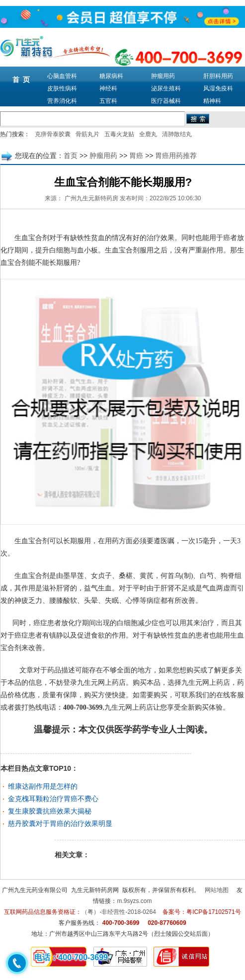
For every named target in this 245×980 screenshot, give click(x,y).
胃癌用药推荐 (176, 156)
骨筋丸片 (87, 134)
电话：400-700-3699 (71, 957)
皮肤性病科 (62, 88)
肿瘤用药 (163, 76)
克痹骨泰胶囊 (53, 134)
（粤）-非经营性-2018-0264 (119, 912)
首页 (71, 156)
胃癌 (136, 156)
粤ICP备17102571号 (213, 912)
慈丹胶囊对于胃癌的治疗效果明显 (60, 823)
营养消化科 (62, 101)
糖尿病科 (111, 76)
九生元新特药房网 (95, 890)
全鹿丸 (148, 134)
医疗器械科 (166, 101)
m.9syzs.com (134, 901)
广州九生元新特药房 (91, 198)
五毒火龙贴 (119, 134)
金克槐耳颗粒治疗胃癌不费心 (53, 799)
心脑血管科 (62, 76)
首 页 (21, 80)
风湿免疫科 (218, 88)
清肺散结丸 (177, 134)
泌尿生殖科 (166, 88)
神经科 (108, 88)
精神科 (212, 101)
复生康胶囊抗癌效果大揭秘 (50, 811)
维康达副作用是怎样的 (43, 786)
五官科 (108, 101)
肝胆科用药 (218, 76)
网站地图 (217, 890)
